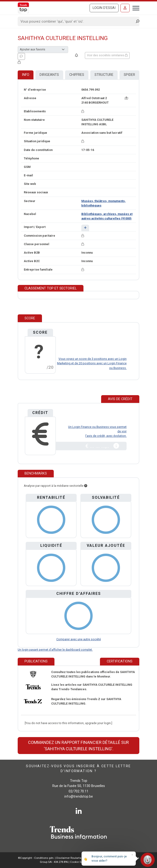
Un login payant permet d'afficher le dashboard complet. (55, 650)
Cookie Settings (80, 862)
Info (26, 75)
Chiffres (77, 75)
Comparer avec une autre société (79, 639)
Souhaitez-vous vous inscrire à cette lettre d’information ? (78, 769)
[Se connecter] (125, 8)
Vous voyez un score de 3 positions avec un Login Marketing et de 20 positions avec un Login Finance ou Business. (92, 363)
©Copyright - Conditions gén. (36, 858)
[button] (85, 228)
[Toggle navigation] (134, 8)
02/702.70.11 (78, 791)
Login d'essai (104, 8)
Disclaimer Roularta (69, 858)
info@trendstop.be (79, 797)
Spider (129, 75)
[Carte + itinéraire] (126, 98)
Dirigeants (49, 75)
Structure (104, 75)
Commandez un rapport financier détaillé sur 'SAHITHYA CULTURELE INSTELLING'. (78, 746)
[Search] (77, 21)
